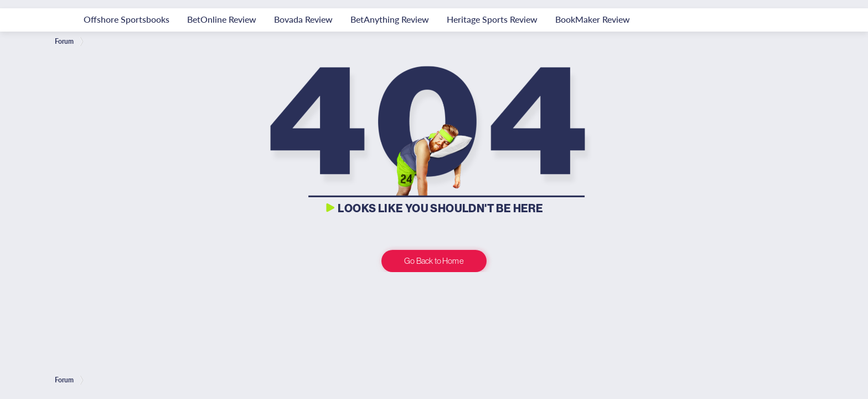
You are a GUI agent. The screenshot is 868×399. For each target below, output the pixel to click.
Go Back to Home (434, 261)
